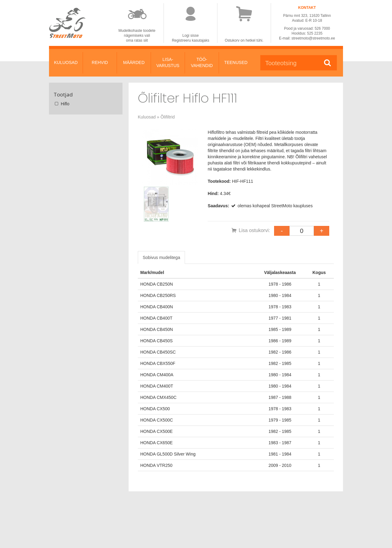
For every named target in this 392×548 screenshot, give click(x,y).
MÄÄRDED (134, 62)
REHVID (100, 62)
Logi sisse (191, 36)
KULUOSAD (66, 62)
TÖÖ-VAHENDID (202, 62)
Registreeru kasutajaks (190, 40)
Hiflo (62, 104)
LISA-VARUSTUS (168, 62)
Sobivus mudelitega (161, 257)
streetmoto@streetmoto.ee (313, 38)
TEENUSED (236, 62)
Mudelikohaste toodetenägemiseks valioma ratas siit (137, 36)
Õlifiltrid (168, 117)
